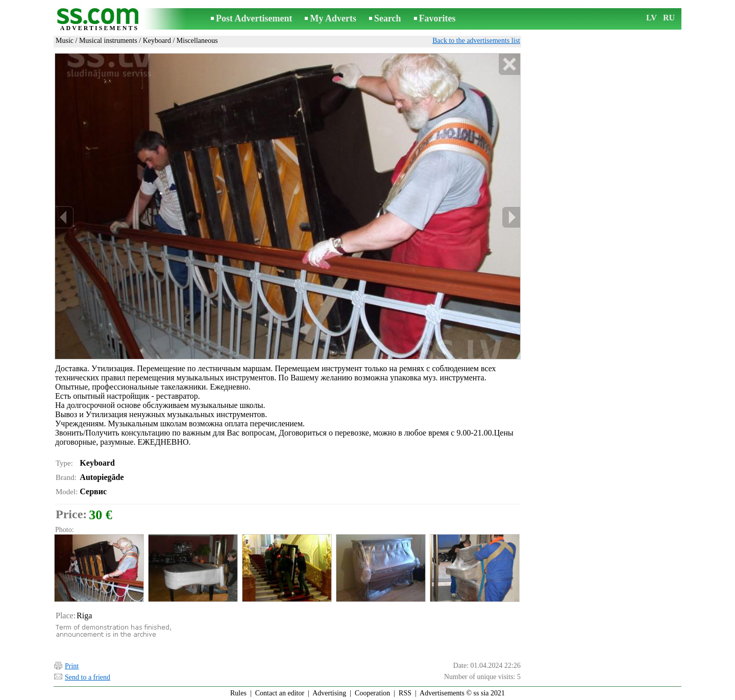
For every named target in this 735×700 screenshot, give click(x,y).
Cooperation (372, 693)
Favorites (437, 18)
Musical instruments (108, 41)
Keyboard (157, 41)
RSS (405, 693)
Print (72, 666)
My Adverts (333, 18)
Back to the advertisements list (476, 41)
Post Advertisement (254, 18)
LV (652, 18)
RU (669, 18)
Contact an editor (280, 693)
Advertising (329, 693)
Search (388, 18)
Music (65, 41)
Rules (238, 693)
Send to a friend (88, 677)
